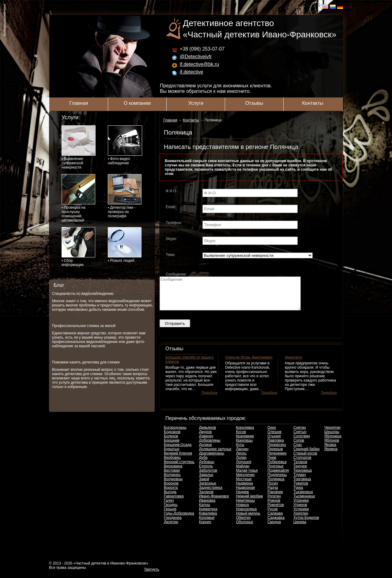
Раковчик (275, 498)
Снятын (300, 438)
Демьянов (207, 434)
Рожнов (274, 507)
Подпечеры (277, 481)
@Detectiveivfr (196, 57)
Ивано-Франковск (214, 503)
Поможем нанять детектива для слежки (86, 362)
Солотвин (302, 443)
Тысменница (304, 503)
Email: (171, 207)
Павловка (276, 447)
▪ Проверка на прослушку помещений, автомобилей (78, 198)
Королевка (245, 434)
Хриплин (301, 520)
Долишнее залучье (215, 455)
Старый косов (305, 460)
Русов (272, 515)
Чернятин (332, 434)
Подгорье (275, 473)
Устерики (301, 515)
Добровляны (210, 447)
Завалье (206, 481)
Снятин (300, 434)
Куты (240, 451)
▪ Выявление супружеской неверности (79, 147)
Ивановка (207, 507)
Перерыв (275, 455)
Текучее (300, 473)
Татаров (300, 468)
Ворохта (171, 494)
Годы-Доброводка (179, 520)
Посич (273, 490)
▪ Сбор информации (78, 247)
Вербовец (172, 464)
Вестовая (172, 477)
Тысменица (303, 498)
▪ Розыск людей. (125, 245)
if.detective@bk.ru (199, 64)
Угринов (300, 511)
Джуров (205, 438)
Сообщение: (176, 274)
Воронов (171, 490)
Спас (298, 451)
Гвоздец (171, 511)
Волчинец (172, 481)
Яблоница (333, 443)
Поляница (276, 485)
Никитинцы (245, 507)
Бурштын (172, 455)
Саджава (275, 520)
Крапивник (245, 443)
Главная (79, 103)
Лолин (241, 464)
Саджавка (276, 524)
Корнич (205, 528)
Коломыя (207, 524)
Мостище (244, 485)
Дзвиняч (206, 443)
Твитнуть (152, 576)
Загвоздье (208, 490)
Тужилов (301, 490)
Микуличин (245, 481)
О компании (137, 103)
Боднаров (172, 438)
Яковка (330, 451)
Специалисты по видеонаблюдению (83, 294)
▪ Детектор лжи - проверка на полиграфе (125, 196)
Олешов (274, 438)
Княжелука (208, 515)
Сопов (299, 447)
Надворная (245, 494)
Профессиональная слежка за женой (84, 326)
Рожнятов (276, 511)
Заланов (206, 498)
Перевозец (277, 451)
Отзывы (254, 103)
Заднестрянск (211, 494)
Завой (204, 485)
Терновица (303, 477)
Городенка (173, 524)
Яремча (331, 455)
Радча (273, 494)
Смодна (274, 528)
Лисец (241, 460)
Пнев (272, 464)
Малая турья (247, 477)
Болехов (171, 443)
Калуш (205, 511)
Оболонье (244, 528)
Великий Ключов (178, 460)
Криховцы (244, 447)
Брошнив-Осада (178, 451)
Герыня (170, 515)
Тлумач (300, 481)
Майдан (243, 473)
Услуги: (71, 117)
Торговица (302, 485)
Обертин (243, 524)
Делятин (171, 528)
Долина (205, 451)
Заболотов (208, 477)
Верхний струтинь (179, 468)
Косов (241, 438)
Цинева (300, 528)
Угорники (301, 507)
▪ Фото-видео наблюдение (125, 145)
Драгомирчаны (212, 460)
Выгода (170, 498)
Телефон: (174, 223)
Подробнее (209, 399)
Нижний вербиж (249, 503)
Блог (59, 285)
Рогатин (274, 503)
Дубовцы (207, 468)
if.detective (191, 72)
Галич (169, 507)
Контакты (313, 103)
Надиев (242, 498)
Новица (242, 511)
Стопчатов (302, 464)
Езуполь (206, 473)
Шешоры (332, 438)
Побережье (277, 468)
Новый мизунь (248, 520)
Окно (272, 434)
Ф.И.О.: (172, 191)
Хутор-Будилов (306, 524)
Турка (298, 494)
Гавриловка (174, 503)
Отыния (274, 443)
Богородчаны (175, 434)
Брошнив (172, 447)
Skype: (171, 239)
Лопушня (243, 468)
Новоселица (246, 515)
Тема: (171, 255)
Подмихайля (278, 477)
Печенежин (277, 460)
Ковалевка (208, 520)
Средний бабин (307, 455)
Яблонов (332, 447)
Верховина (173, 473)
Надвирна (244, 490)
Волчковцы (173, 485)
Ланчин (242, 455)
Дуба (203, 464)
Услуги (196, 103)
